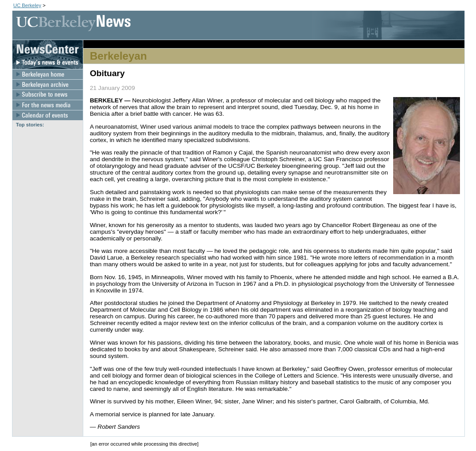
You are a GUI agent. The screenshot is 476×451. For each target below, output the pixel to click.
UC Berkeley (27, 5)
